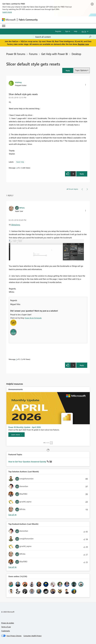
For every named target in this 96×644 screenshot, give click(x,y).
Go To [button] (84, 31)
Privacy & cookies (8, 623)
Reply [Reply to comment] (82, 365)
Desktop (76, 54)
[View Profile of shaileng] (18, 82)
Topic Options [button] (81, 70)
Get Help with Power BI (55, 54)
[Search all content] (63, 37)
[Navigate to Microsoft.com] (9, 20)
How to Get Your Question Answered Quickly (28, 462)
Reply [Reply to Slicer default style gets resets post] (82, 174)
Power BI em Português (33, 318)
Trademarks (6, 631)
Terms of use (6, 627)
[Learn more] (16, 435)
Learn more (7, 12)
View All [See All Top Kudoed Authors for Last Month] (12, 567)
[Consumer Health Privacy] (32, 636)
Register (58, 31)
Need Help (20, 162)
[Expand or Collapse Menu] (4, 26)
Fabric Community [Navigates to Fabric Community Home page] (28, 20)
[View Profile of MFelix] (22, 208)
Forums (33, 54)
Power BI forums (16, 54)
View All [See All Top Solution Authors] (12, 515)
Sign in (68, 31)
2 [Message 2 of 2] (16, 359)
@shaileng (16, 225)
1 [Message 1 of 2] (16, 168)
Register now (83, 44)
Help (76, 31)
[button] (68, 70)
